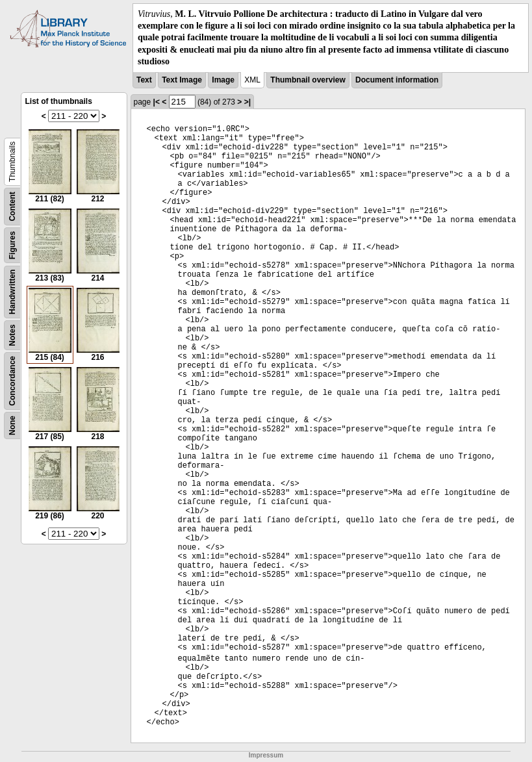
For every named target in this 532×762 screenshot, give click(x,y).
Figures (12, 245)
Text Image (182, 80)
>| (247, 102)
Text (144, 80)
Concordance (12, 381)
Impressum (266, 755)
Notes (12, 335)
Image (223, 80)
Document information (397, 80)
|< (157, 102)
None (12, 425)
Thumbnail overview (308, 80)
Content (12, 206)
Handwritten (12, 292)
